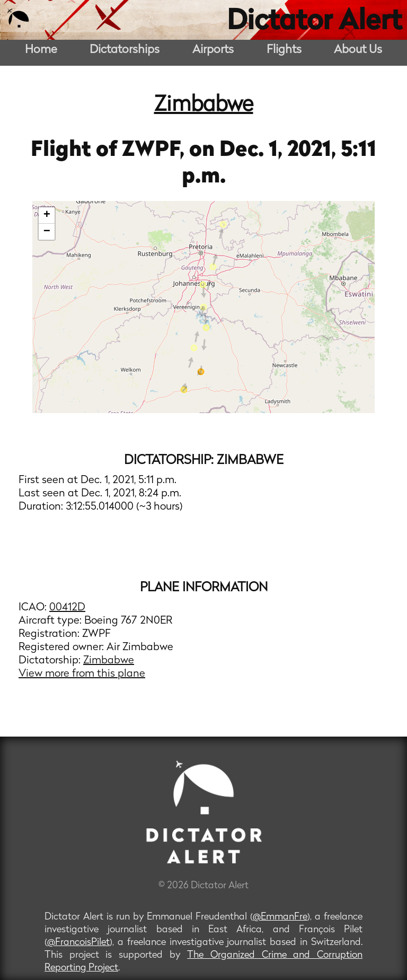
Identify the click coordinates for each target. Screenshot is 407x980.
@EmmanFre (280, 917)
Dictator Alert (314, 22)
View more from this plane (82, 674)
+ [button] (47, 215)
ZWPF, (156, 151)
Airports (213, 50)
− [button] (47, 232)
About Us (358, 50)
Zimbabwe (204, 106)
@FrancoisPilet (78, 943)
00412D (67, 608)
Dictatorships (125, 50)
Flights (284, 50)
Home (41, 50)
